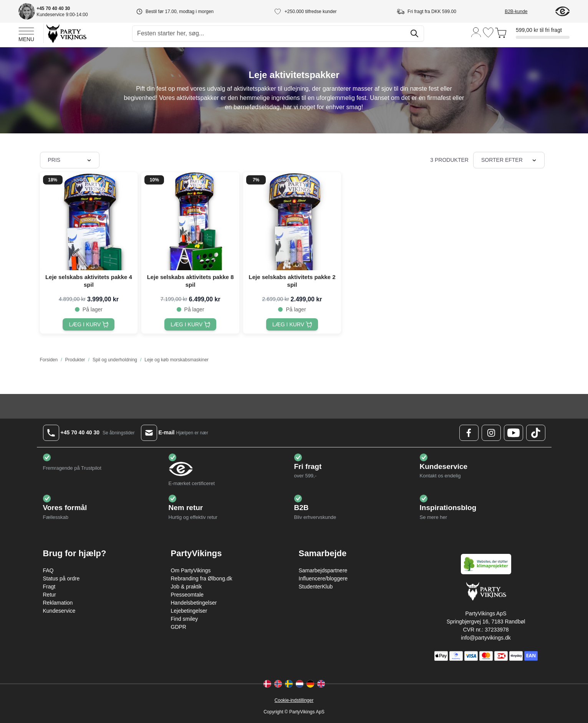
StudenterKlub (316, 587)
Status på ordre (61, 578)
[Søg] (414, 33)
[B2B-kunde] (525, 12)
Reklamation (58, 603)
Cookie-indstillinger (294, 700)
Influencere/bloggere (323, 578)
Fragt (49, 587)
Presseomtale (187, 595)
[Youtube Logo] (513, 433)
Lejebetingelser (189, 611)
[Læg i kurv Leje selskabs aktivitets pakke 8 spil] (190, 324)
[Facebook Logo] (469, 433)
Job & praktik (186, 587)
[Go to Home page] (66, 33)
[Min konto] (476, 32)
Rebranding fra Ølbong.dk (202, 578)
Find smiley (185, 619)
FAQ (48, 570)
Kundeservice (59, 611)
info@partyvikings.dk (486, 638)
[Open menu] (26, 33)
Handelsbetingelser (194, 603)
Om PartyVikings (191, 570)
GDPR (179, 627)
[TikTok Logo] (536, 433)
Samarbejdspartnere (323, 570)
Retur (50, 595)
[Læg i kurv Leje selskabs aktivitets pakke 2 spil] (292, 324)
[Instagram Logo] (491, 433)
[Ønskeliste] (488, 32)
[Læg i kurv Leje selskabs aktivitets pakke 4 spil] (89, 324)
